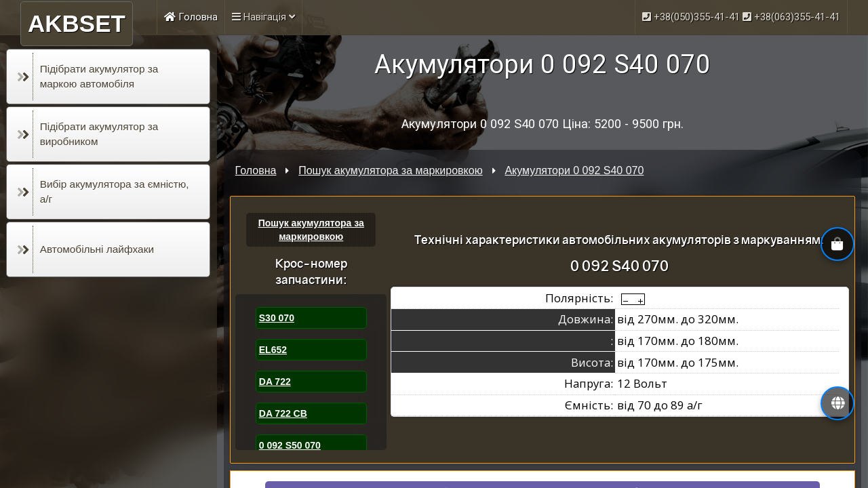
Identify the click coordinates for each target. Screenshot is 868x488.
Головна (191, 17)
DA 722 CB (283, 413)
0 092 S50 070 (290, 445)
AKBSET (77, 23)
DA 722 (275, 382)
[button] (837, 403)
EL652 (273, 350)
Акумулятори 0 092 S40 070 (574, 170)
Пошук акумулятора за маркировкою (390, 170)
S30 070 (277, 318)
